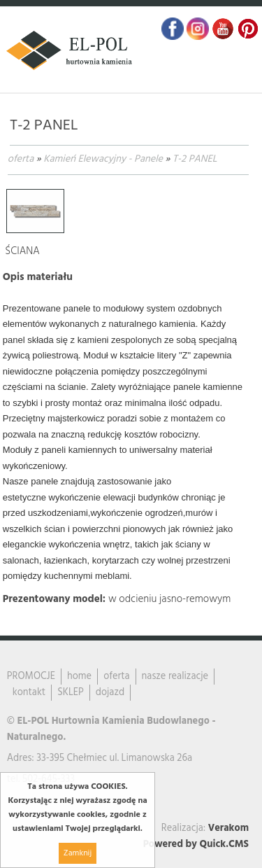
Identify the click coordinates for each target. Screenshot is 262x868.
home (79, 677)
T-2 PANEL (195, 159)
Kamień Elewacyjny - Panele (103, 159)
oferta (21, 159)
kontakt (29, 693)
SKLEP (71, 693)
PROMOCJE (31, 677)
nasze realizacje (175, 677)
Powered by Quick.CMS (196, 845)
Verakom (228, 828)
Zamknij (78, 853)
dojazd (110, 693)
